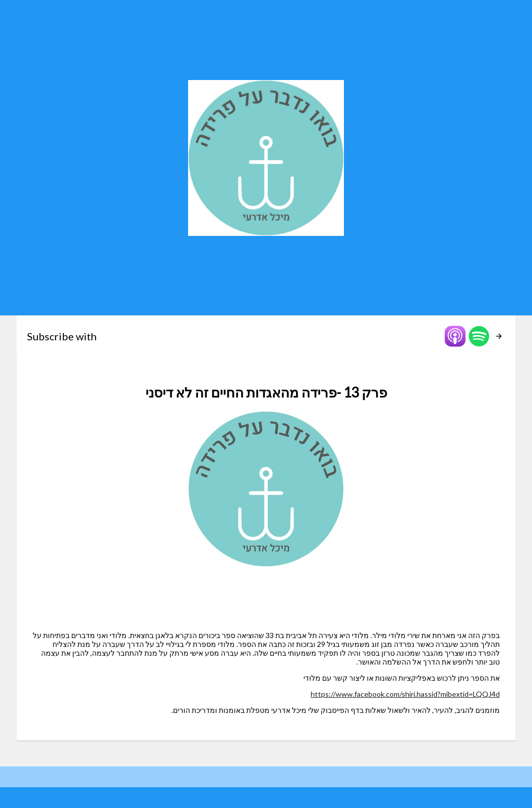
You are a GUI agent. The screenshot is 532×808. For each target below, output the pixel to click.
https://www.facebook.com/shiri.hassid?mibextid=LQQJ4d (405, 694)
